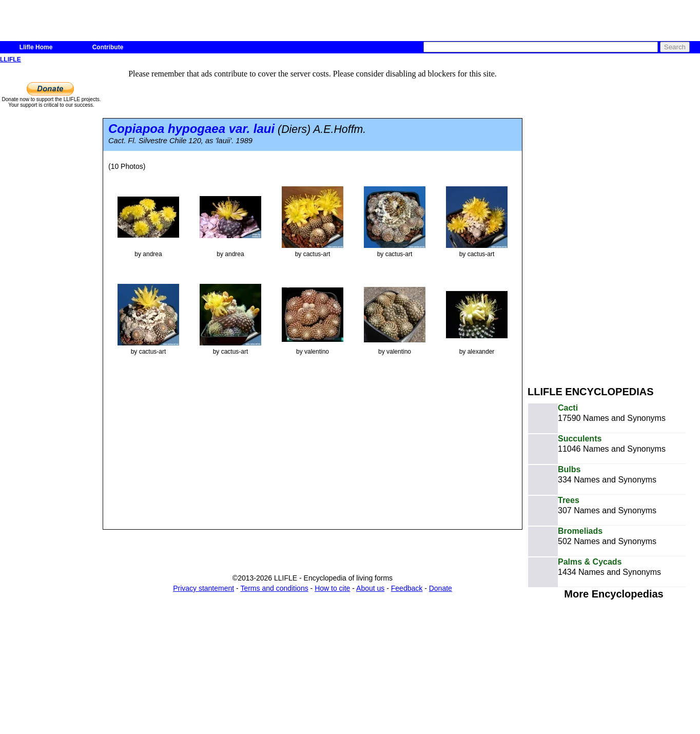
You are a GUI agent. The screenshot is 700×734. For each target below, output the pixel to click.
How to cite (332, 588)
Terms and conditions (274, 588)
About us (370, 588)
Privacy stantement (203, 588)
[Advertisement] (592, 220)
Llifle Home (36, 47)
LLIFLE (11, 60)
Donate (441, 588)
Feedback (407, 588)
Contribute (108, 47)
